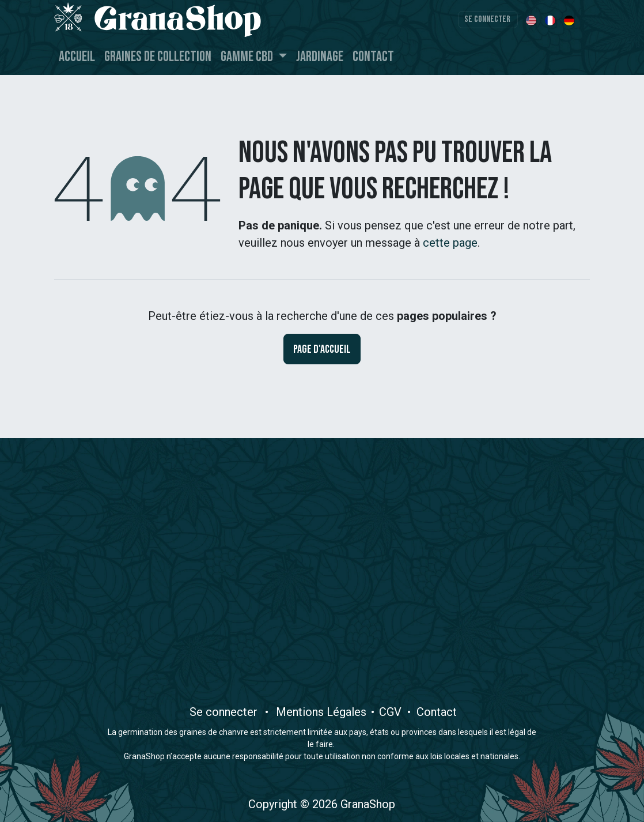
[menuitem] (532, 20)
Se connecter (487, 19)
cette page (450, 243)
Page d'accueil (322, 349)
